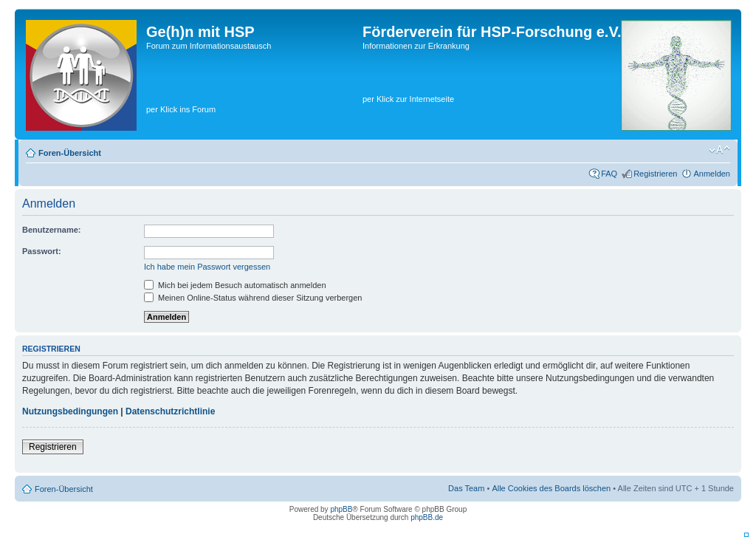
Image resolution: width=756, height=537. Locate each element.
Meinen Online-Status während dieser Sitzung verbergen (253, 298)
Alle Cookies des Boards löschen (551, 488)
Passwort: (42, 251)
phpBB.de (427, 517)
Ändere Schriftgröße (719, 150)
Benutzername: (51, 230)
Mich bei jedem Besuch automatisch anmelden (235, 285)
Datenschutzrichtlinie (170, 411)
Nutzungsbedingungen (70, 411)
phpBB (341, 509)
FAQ (609, 174)
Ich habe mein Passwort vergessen (207, 267)
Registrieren (655, 174)
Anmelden (712, 174)
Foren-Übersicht (70, 153)
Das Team (466, 488)
